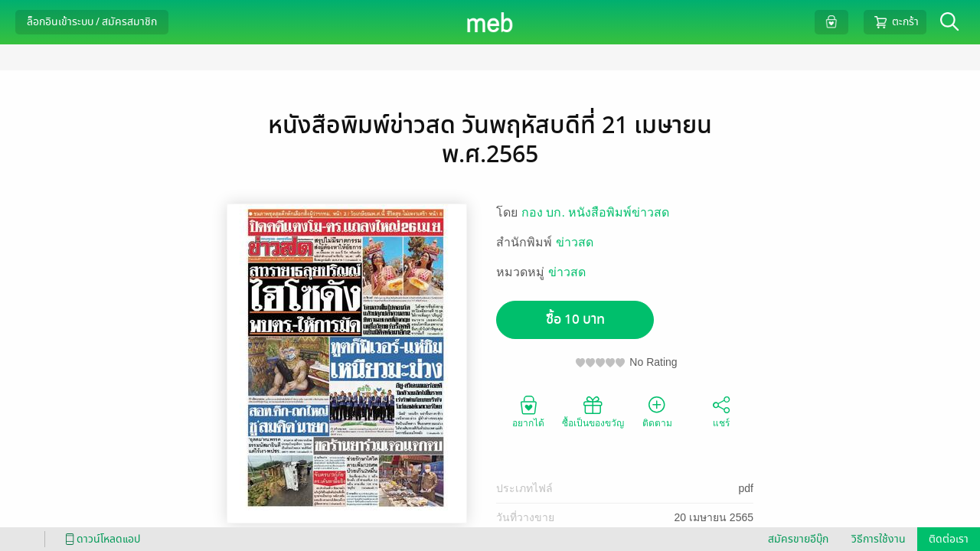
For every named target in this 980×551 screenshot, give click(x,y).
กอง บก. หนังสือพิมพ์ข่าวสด (595, 212)
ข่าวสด (575, 242)
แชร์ (721, 411)
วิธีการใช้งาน (879, 539)
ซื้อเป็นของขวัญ (593, 411)
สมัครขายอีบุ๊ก (798, 539)
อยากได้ (528, 411)
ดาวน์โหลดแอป (100, 539)
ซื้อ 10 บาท (575, 320)
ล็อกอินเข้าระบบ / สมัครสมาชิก (92, 22)
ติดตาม (657, 411)
